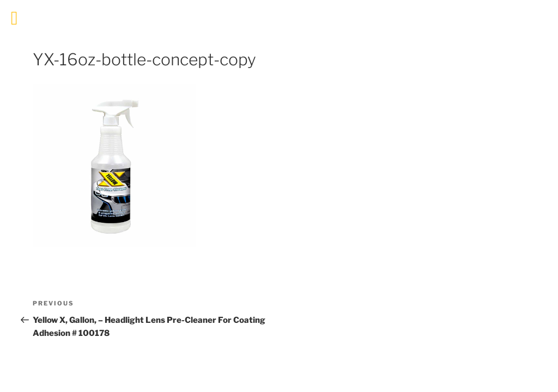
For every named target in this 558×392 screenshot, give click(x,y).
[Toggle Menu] (14, 18)
